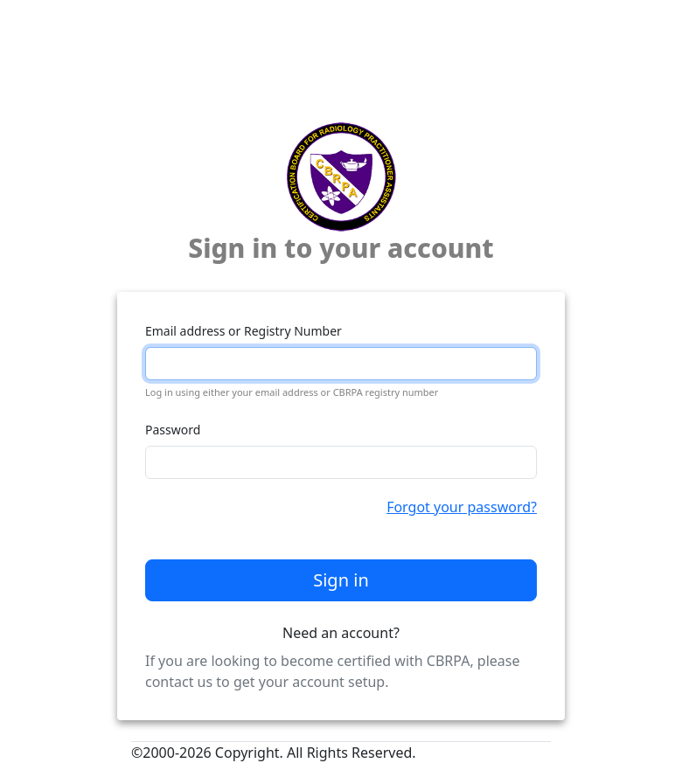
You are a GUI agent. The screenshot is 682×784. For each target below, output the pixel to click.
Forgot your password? (462, 507)
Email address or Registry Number (244, 331)
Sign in (341, 580)
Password (173, 430)
